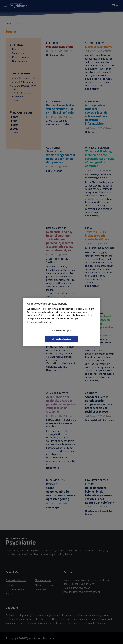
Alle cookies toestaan (81, 335)
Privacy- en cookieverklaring (40, 326)
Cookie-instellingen (42, 335)
